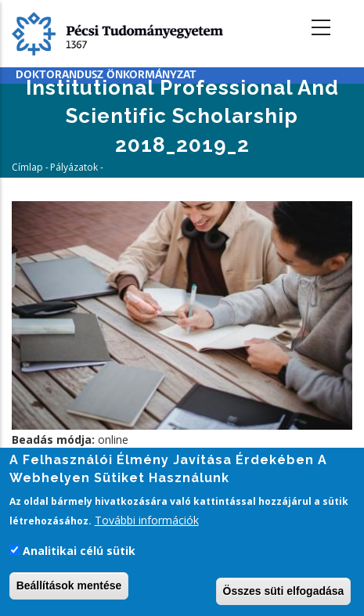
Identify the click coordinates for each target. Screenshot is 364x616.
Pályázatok (74, 167)
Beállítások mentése (69, 587)
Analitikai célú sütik (79, 553)
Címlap (27, 167)
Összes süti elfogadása (284, 593)
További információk (147, 522)
